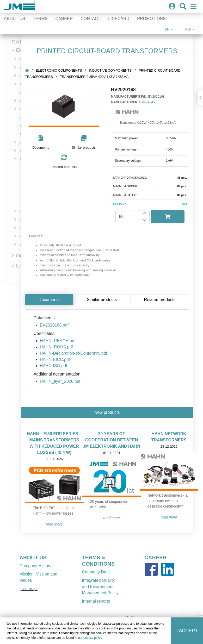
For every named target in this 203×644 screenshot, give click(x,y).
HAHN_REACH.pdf (60, 341)
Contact (90, 19)
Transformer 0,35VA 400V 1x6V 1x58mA (97, 77)
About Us (15, 19)
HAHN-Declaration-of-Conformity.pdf (76, 353)
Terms (40, 19)
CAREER (156, 558)
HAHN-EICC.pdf (57, 359)
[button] (43, 143)
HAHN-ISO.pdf (56, 366)
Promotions (151, 19)
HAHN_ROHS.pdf (59, 347)
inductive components (113, 70)
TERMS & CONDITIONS (99, 561)
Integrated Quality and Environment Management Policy (100, 587)
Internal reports (96, 601)
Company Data (96, 572)
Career (64, 19)
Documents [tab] (51, 300)
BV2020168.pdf (57, 325)
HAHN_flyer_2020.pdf (63, 381)
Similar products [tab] (104, 300)
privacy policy (93, 638)
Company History (36, 566)
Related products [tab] (162, 300)
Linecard (119, 19)
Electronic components (61, 70)
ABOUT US (33, 558)
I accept (187, 631)
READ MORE (57, 524)
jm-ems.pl (29, 589)
